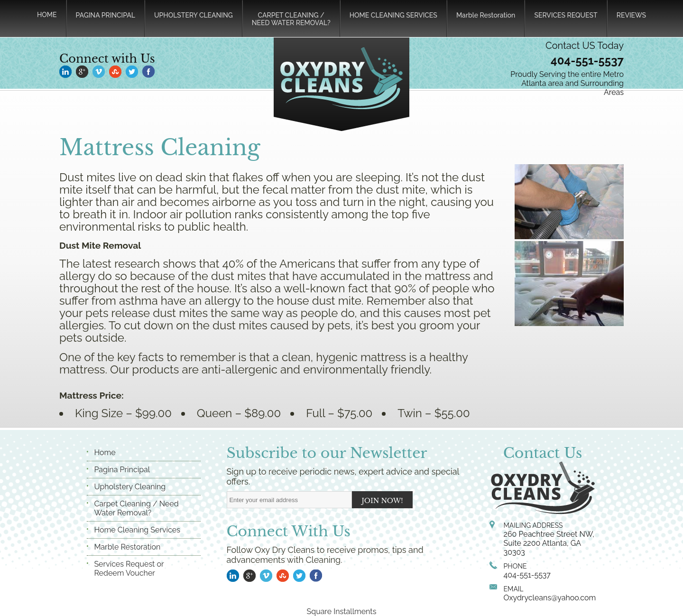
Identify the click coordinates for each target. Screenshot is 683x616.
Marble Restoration (486, 15)
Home (105, 453)
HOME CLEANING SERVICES (393, 15)
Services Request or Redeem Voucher (129, 569)
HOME (47, 15)
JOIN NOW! (383, 501)
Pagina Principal (122, 470)
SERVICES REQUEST (566, 15)
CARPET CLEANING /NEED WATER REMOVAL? (291, 19)
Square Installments (342, 611)
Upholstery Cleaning (130, 487)
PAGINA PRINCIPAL (106, 15)
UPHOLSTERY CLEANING (194, 15)
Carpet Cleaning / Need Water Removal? (136, 508)
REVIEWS (631, 15)
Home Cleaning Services (137, 530)
